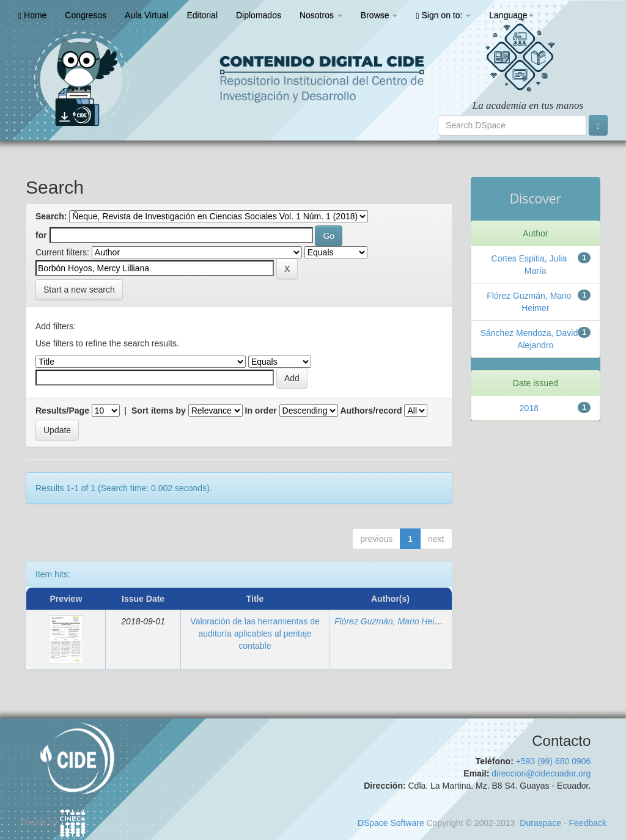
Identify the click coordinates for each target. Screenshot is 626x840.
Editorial (202, 15)
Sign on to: (443, 16)
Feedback (588, 823)
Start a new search (79, 290)
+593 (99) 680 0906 (554, 761)
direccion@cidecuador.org (541, 773)
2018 (529, 408)
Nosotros (321, 15)
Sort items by (159, 411)
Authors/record (371, 411)
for (41, 235)
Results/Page (62, 411)
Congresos (86, 15)
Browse (379, 15)
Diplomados (259, 15)
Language (511, 15)
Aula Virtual (146, 15)
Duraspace (540, 823)
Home (32, 16)
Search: (51, 216)
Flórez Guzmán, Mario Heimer (392, 621)
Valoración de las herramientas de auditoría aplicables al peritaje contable (255, 634)
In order (261, 411)
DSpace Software (391, 823)
